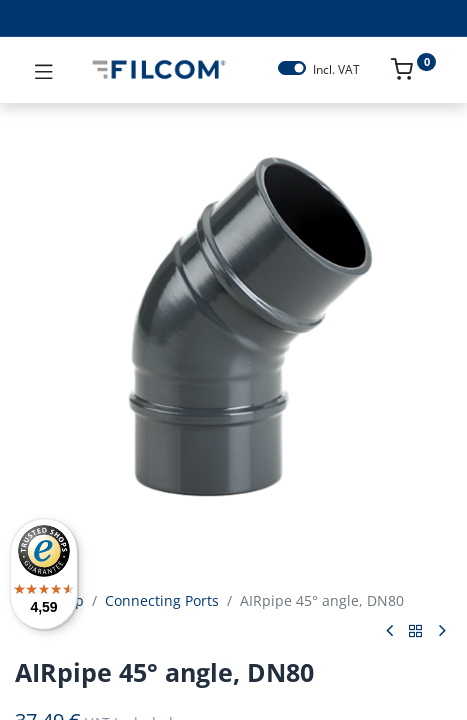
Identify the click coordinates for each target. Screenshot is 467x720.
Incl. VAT (336, 70)
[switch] (292, 68)
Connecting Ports (162, 600)
